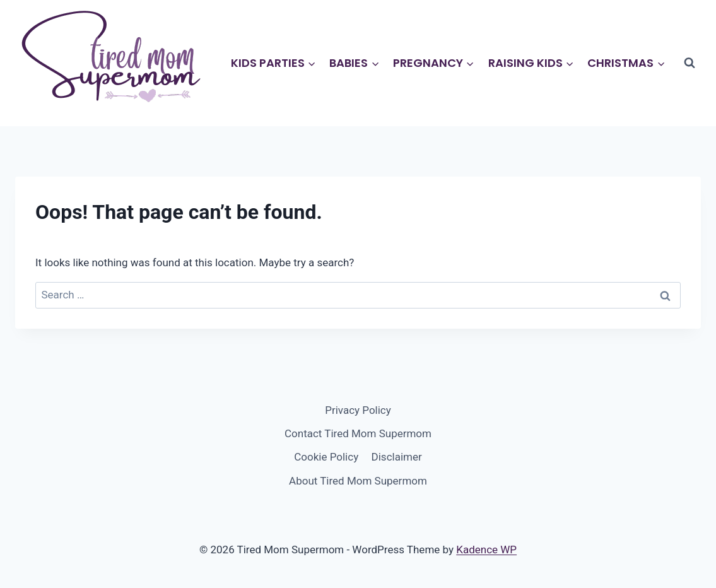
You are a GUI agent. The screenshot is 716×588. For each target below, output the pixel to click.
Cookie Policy (326, 457)
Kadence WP (486, 550)
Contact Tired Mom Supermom (358, 433)
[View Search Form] (690, 63)
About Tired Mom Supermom (358, 481)
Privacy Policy (358, 410)
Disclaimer (397, 457)
